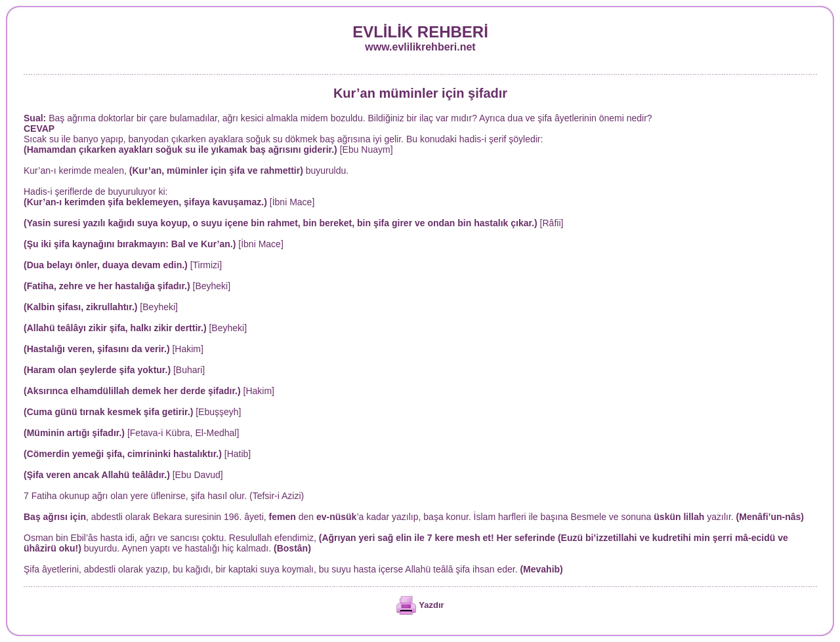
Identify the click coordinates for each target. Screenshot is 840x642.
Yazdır (431, 605)
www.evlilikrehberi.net (420, 47)
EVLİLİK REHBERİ (420, 32)
